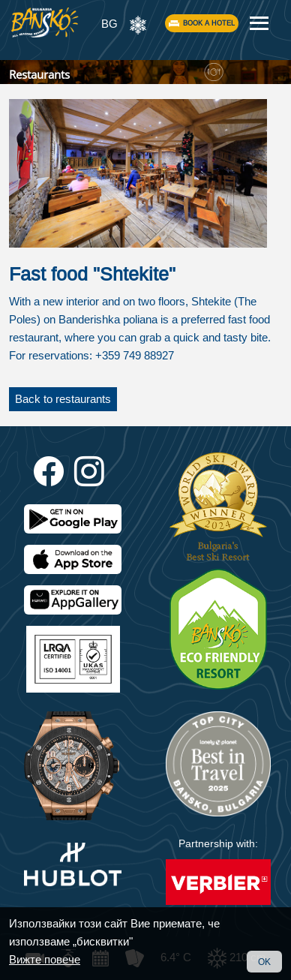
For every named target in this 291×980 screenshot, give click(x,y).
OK (264, 962)
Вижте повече (45, 959)
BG (109, 24)
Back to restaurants (63, 399)
